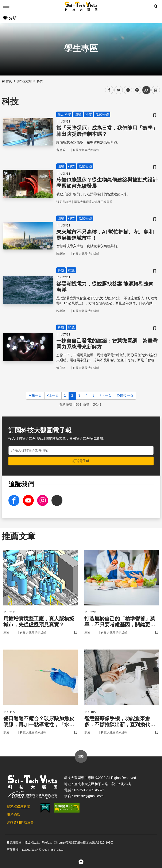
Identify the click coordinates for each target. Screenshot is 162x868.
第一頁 (35, 396)
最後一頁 (125, 396)
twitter (119, 90)
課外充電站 (24, 81)
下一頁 (106, 396)
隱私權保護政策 (19, 807)
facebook (109, 90)
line (136, 90)
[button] (156, 6)
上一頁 (53, 396)
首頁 (7, 81)
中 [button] (146, 90)
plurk (128, 90)
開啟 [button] (81, 756)
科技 (40, 81)
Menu (6, 6)
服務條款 (13, 815)
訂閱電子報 (81, 461)
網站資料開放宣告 (20, 822)
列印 (156, 90)
